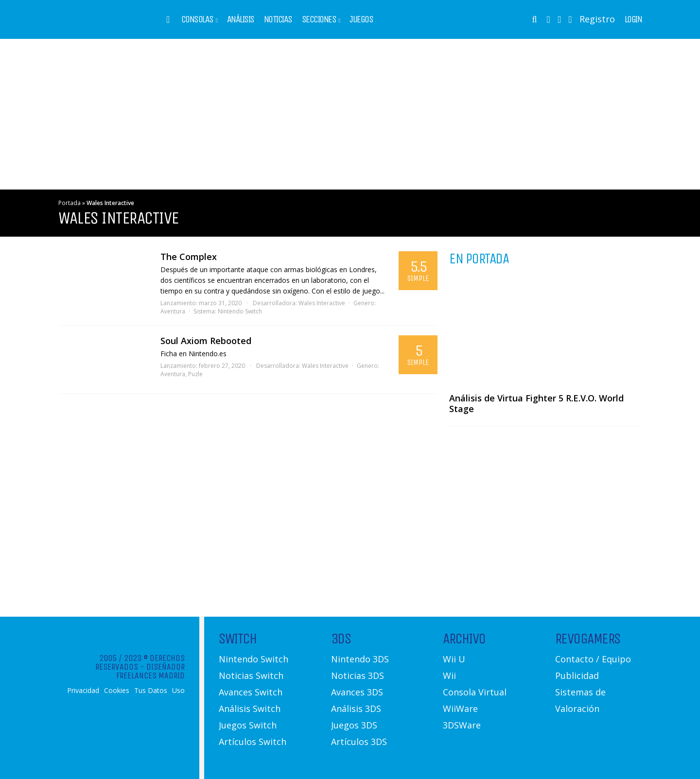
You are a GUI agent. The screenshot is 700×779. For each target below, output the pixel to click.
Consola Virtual (475, 692)
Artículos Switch (253, 742)
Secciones (319, 19)
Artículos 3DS (359, 742)
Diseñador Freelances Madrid (150, 671)
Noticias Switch (251, 675)
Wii (449, 675)
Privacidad (83, 691)
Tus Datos (151, 691)
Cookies (117, 691)
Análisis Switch (250, 709)
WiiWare (460, 709)
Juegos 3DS (354, 725)
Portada (70, 203)
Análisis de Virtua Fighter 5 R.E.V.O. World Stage (536, 403)
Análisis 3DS (356, 709)
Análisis (241, 19)
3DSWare (462, 725)
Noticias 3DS (358, 675)
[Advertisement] (350, 114)
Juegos (361, 19)
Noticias (278, 19)
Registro (597, 19)
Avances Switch (251, 692)
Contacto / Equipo (593, 659)
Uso (178, 691)
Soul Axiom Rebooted (206, 341)
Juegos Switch (248, 725)
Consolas (197, 19)
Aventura (173, 311)
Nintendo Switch (240, 311)
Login (633, 19)
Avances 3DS (357, 692)
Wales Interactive (322, 303)
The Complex (189, 257)
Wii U (454, 659)
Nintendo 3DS (360, 659)
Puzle (195, 374)
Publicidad (577, 675)
